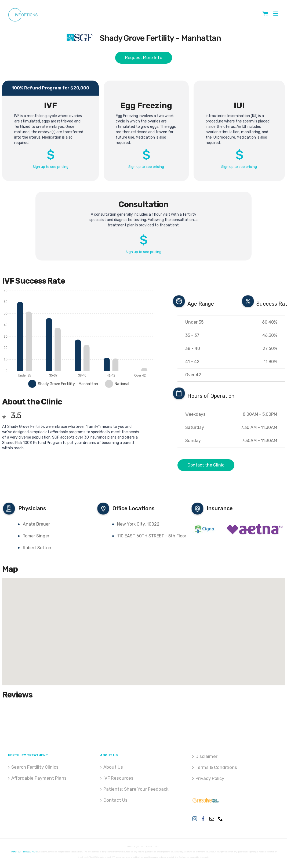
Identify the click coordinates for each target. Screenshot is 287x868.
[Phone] (220, 819)
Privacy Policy (210, 778)
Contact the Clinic (206, 465)
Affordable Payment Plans (39, 778)
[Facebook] (203, 819)
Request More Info (144, 58)
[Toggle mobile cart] (265, 14)
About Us (113, 767)
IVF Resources (118, 778)
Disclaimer (206, 756)
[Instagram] (195, 819)
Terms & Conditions (216, 767)
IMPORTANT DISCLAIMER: (23, 852)
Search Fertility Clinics (35, 767)
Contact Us (115, 800)
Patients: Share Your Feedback (136, 789)
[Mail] (212, 819)
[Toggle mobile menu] (276, 14)
